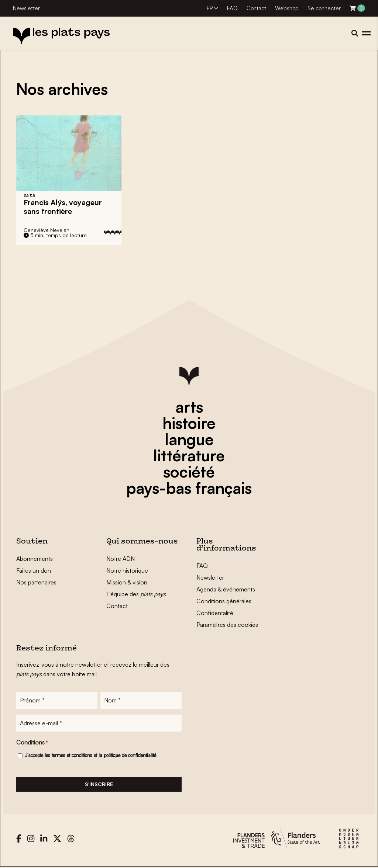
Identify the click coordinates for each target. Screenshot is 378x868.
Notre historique (127, 570)
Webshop (287, 8)
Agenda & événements (226, 589)
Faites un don (34, 570)
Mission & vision (127, 582)
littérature (189, 455)
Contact (256, 8)
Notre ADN (121, 559)
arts (189, 407)
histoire (189, 423)
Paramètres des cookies (227, 625)
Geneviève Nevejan (47, 230)
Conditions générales (224, 601)
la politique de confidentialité (127, 755)
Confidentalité (215, 613)
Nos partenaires (36, 582)
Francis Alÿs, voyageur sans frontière (63, 207)
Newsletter (26, 8)
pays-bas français (189, 488)
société (189, 472)
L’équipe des (136, 594)
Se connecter (324, 8)
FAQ (232, 8)
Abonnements (35, 559)
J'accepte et (91, 755)
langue (189, 439)
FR (210, 8)
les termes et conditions (68, 755)
